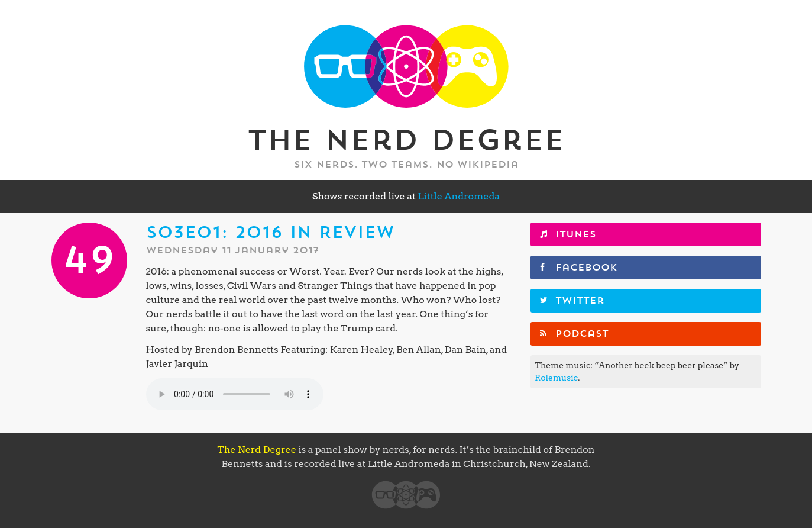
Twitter (580, 301)
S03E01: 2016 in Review (270, 233)
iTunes (576, 234)
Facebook (586, 268)
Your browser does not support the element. (235, 394)
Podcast (582, 334)
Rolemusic (556, 378)
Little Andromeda (459, 196)
